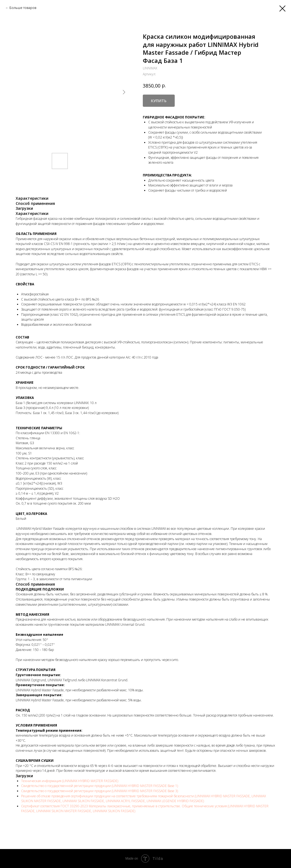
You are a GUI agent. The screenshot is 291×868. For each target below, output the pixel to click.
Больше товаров (23, 8)
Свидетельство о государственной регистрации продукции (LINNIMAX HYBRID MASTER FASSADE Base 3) (100, 791)
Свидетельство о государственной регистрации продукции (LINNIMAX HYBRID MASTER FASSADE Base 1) (100, 786)
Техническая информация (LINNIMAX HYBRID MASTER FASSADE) (70, 781)
